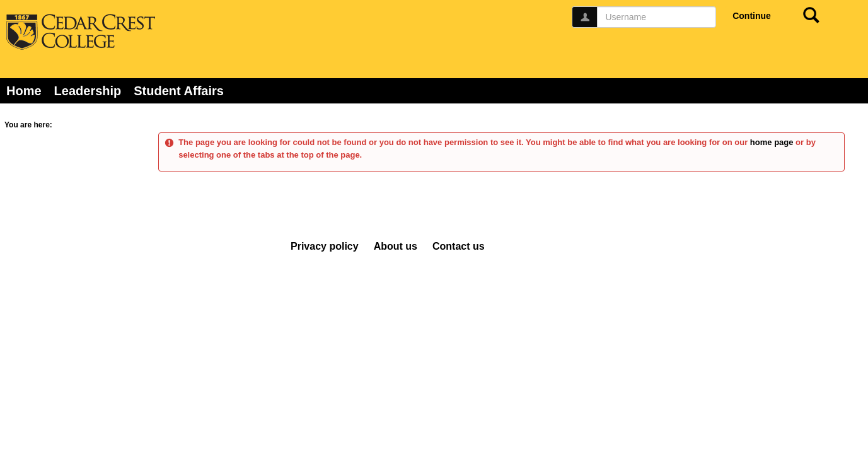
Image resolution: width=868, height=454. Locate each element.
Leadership (88, 91)
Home (24, 91)
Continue (752, 16)
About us (396, 246)
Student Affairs (179, 91)
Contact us (459, 246)
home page (772, 142)
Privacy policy (325, 246)
